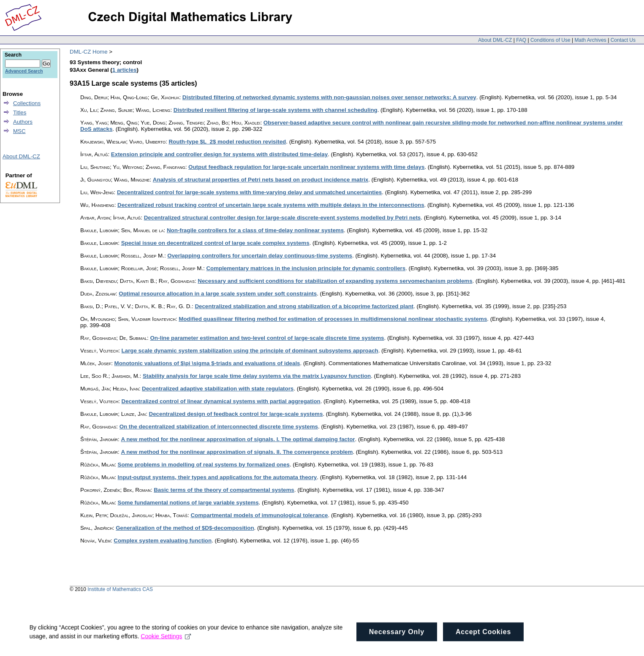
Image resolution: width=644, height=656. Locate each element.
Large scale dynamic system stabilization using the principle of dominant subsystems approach (250, 351)
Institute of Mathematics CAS (120, 589)
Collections (27, 103)
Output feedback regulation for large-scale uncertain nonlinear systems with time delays (306, 167)
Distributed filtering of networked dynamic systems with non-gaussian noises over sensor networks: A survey (329, 97)
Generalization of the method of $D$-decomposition (185, 528)
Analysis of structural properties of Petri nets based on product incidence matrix (261, 180)
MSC (19, 131)
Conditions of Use (550, 40)
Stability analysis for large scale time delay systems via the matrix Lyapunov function (257, 376)
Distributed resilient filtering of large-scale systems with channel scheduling (276, 110)
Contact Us (623, 40)
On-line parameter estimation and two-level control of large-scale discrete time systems (267, 338)
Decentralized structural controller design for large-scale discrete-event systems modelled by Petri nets (283, 218)
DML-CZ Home (89, 52)
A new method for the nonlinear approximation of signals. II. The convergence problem (237, 452)
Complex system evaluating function (163, 541)
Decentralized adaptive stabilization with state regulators (218, 389)
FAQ (521, 40)
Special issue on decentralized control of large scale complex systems (215, 243)
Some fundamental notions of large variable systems (188, 503)
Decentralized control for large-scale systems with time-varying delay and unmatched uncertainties (249, 192)
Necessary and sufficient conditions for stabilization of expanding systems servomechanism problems (335, 281)
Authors (23, 122)
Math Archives (590, 40)
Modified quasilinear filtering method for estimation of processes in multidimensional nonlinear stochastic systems (333, 319)
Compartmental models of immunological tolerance (259, 515)
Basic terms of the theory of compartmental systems (224, 490)
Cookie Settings (166, 646)
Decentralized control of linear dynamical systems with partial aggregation (221, 401)
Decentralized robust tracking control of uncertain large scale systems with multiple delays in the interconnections (271, 205)
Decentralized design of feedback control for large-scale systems (236, 414)
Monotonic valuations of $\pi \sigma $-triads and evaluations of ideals (207, 363)
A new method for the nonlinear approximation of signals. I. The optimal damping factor (238, 439)
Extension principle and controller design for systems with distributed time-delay (219, 154)
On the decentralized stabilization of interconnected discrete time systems (219, 427)
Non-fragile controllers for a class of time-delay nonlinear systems (255, 230)
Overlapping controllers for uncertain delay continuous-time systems (260, 256)
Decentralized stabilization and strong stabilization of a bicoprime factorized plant (304, 306)
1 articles (125, 70)
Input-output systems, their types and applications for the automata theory (217, 477)
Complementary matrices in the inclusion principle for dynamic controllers (306, 268)
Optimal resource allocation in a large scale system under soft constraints (218, 294)
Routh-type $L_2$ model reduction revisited (227, 142)
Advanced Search (24, 71)
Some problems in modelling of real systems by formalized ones (204, 465)
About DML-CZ (495, 40)
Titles (20, 112)
